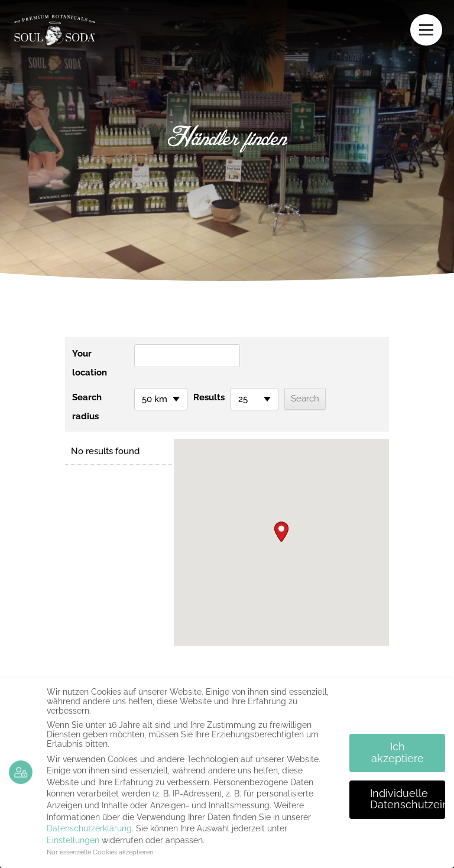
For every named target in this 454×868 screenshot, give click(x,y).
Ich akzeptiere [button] (398, 753)
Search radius (87, 407)
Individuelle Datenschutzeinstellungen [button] (408, 799)
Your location (90, 363)
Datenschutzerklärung (89, 828)
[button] (281, 532)
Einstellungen (73, 840)
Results (209, 397)
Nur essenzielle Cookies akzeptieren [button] (100, 852)
